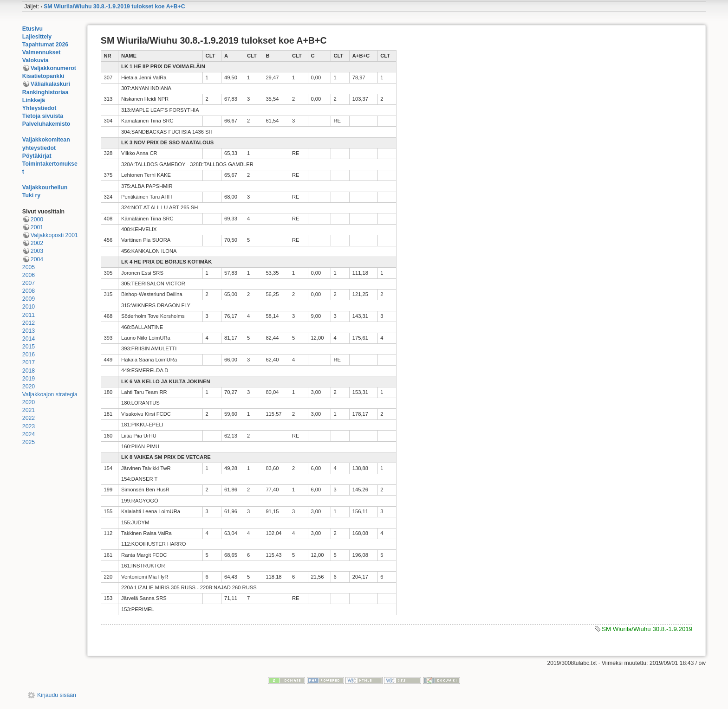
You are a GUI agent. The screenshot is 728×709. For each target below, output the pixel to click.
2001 (37, 227)
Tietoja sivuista (43, 116)
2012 (29, 323)
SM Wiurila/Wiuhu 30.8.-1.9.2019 (647, 629)
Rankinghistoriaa (45, 92)
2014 (29, 339)
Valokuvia (36, 60)
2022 (29, 418)
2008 (29, 291)
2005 (29, 267)
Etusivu (32, 29)
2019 (29, 379)
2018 (29, 371)
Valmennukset (41, 52)
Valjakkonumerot (53, 68)
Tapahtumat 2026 (45, 45)
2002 (37, 243)
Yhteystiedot (39, 108)
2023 (29, 426)
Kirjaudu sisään (57, 695)
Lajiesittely (37, 37)
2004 (37, 259)
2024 (29, 434)
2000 (37, 219)
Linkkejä (34, 100)
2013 (29, 331)
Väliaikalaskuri (50, 84)
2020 (29, 387)
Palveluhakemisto (46, 124)
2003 (37, 251)
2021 (29, 410)
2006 (29, 275)
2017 (29, 362)
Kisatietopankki (43, 76)
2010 (29, 307)
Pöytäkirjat (37, 156)
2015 (29, 347)
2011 (29, 315)
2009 (29, 299)
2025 (29, 442)
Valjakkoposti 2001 (54, 235)
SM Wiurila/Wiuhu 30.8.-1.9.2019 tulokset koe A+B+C (114, 6)
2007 (29, 283)
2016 (29, 354)
